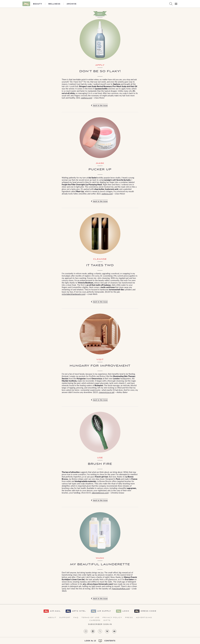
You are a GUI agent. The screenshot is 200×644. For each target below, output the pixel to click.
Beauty (38, 4)
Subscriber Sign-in (100, 624)
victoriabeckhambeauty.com (73, 294)
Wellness (54, 4)
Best (100, 14)
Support (65, 618)
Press (129, 618)
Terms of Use (90, 618)
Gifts (107, 620)
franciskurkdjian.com (121, 588)
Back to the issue (100, 106)
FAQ (76, 618)
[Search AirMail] (171, 4)
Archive (72, 4)
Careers (95, 620)
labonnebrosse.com (100, 493)
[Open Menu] (176, 4)
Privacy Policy (112, 618)
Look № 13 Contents (100, 641)
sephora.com (86, 98)
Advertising (144, 618)
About (52, 618)
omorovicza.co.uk (106, 392)
